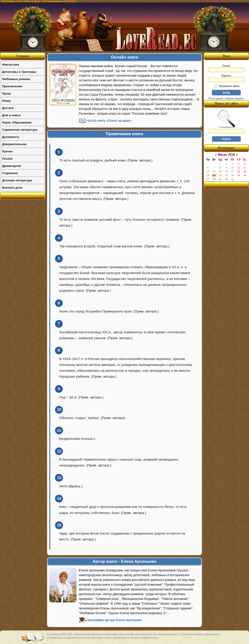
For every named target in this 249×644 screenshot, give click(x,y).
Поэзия (7, 159)
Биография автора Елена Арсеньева (114, 620)
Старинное (10, 173)
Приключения (12, 86)
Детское (8, 108)
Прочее (7, 151)
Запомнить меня (227, 86)
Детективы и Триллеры (19, 72)
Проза (6, 94)
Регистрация (215, 98)
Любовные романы (16, 79)
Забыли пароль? (235, 98)
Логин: (226, 68)
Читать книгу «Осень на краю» (109, 121)
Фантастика (11, 65)
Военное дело (12, 188)
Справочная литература (20, 130)
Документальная (14, 144)
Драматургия (12, 166)
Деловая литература (17, 180)
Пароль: (226, 78)
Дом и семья (11, 115)
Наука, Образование (17, 122)
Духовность (11, 137)
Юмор (6, 101)
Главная (23, 56)
